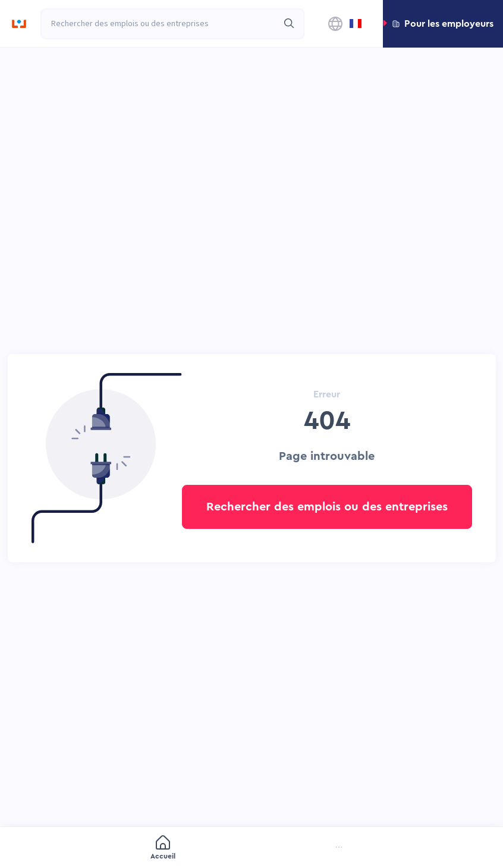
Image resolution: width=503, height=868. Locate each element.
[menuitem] (77, 849)
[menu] (251, 848)
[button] (443, 24)
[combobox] (159, 24)
